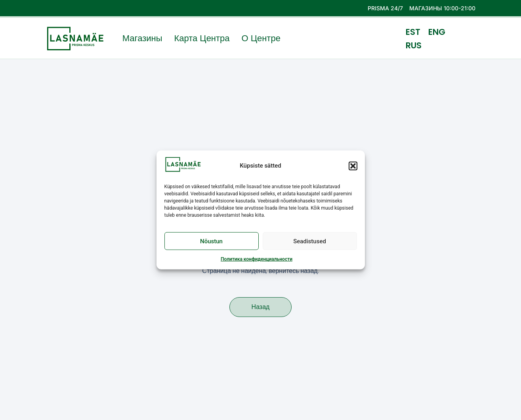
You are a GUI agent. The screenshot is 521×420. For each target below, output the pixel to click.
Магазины (142, 38)
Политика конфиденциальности (257, 260)
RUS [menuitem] (414, 45)
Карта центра (202, 38)
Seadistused (310, 242)
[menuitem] (413, 32)
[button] (353, 167)
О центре (261, 38)
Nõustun (211, 242)
